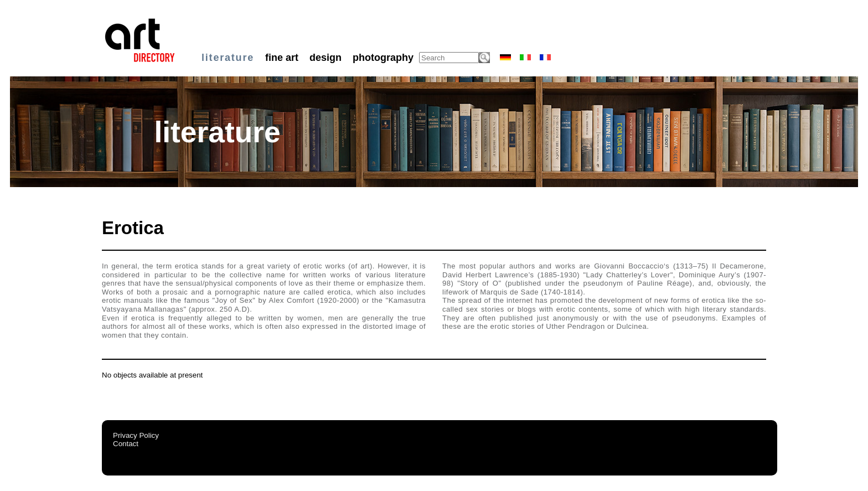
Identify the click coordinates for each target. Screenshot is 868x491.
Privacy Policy (136, 435)
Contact (126, 444)
